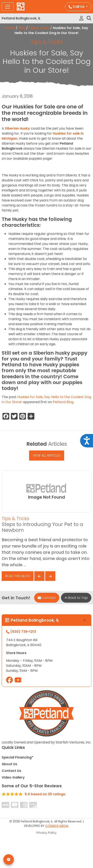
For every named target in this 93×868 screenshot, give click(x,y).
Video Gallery (13, 777)
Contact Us (11, 771)
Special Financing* (17, 757)
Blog (22, 28)
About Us (9, 764)
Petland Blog (63, 402)
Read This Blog (18, 576)
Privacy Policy (46, 833)
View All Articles (47, 455)
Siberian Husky (17, 128)
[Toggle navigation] (8, 7)
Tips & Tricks (39, 28)
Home (10, 28)
